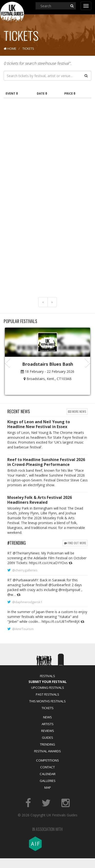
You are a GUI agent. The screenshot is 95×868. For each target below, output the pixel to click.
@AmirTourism (23, 629)
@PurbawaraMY (25, 580)
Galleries (48, 781)
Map (48, 787)
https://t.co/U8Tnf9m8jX (61, 621)
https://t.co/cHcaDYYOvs (48, 563)
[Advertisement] (46, 149)
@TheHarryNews (26, 553)
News (47, 717)
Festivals (47, 676)
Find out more (75, 543)
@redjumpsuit (69, 590)
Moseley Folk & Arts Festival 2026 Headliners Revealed (40, 500)
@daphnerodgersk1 (27, 602)
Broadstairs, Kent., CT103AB (49, 379)
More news (77, 411)
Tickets (48, 708)
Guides (47, 738)
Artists (48, 724)
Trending (47, 744)
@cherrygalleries (25, 570)
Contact (47, 767)
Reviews (48, 731)
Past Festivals (47, 694)
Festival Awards (47, 751)
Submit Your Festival (48, 682)
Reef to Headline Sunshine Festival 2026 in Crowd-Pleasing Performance (46, 462)
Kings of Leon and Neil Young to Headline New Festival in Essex (39, 424)
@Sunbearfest (60, 585)
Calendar (48, 774)
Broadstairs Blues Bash (48, 364)
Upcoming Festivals (48, 688)
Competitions (47, 760)
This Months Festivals (47, 701)
